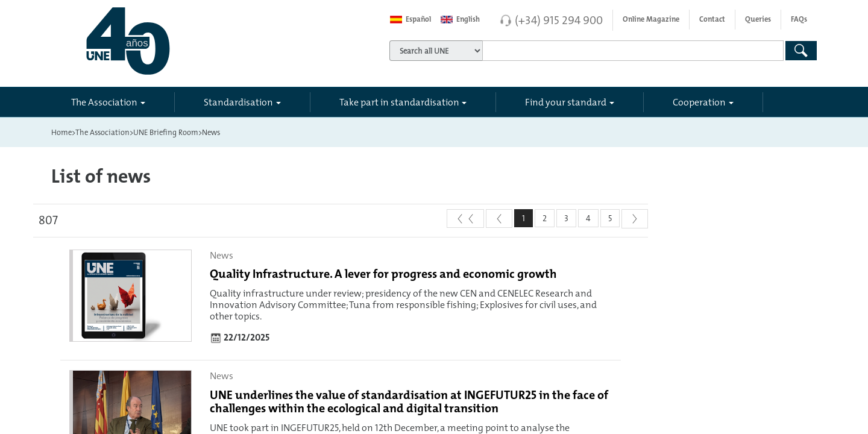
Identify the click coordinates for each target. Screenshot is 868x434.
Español (410, 19)
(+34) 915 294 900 (559, 20)
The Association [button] (104, 102)
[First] (465, 219)
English (460, 19)
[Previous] (499, 219)
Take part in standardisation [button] (399, 102)
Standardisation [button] (238, 102)
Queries (758, 19)
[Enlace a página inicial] (182, 41)
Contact (712, 19)
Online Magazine (651, 19)
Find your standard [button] (566, 102)
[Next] (635, 219)
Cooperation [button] (699, 102)
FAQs (799, 19)
